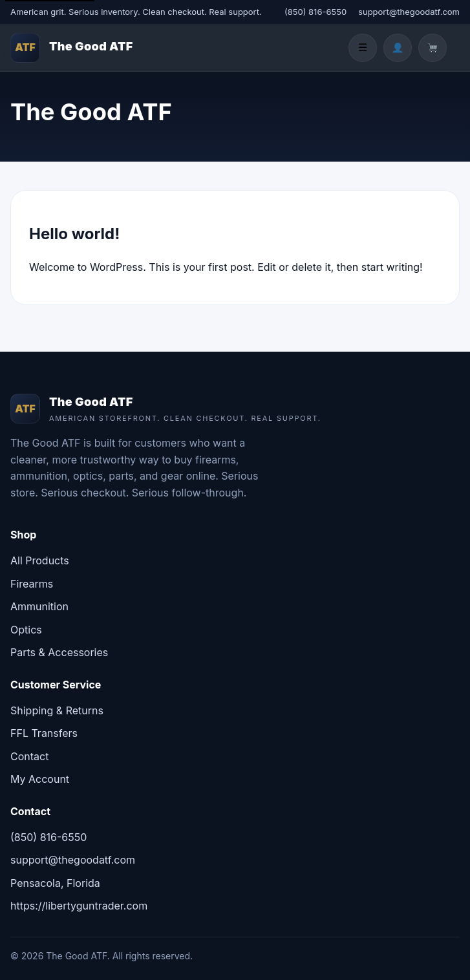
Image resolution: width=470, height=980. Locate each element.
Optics (26, 630)
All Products (40, 560)
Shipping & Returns (57, 710)
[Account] (398, 48)
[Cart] (433, 48)
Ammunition (39, 606)
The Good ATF (91, 46)
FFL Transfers (44, 733)
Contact (29, 756)
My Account (40, 779)
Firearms (32, 584)
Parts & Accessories (59, 652)
